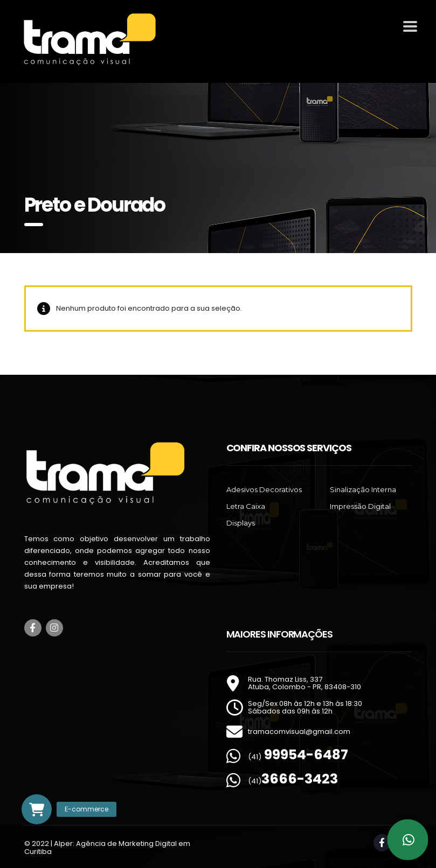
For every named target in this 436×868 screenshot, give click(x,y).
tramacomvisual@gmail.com (299, 731)
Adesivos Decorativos (264, 489)
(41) (298, 757)
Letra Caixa (246, 506)
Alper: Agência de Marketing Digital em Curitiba (107, 848)
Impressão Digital (360, 506)
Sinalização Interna (363, 489)
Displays (241, 523)
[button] (37, 809)
